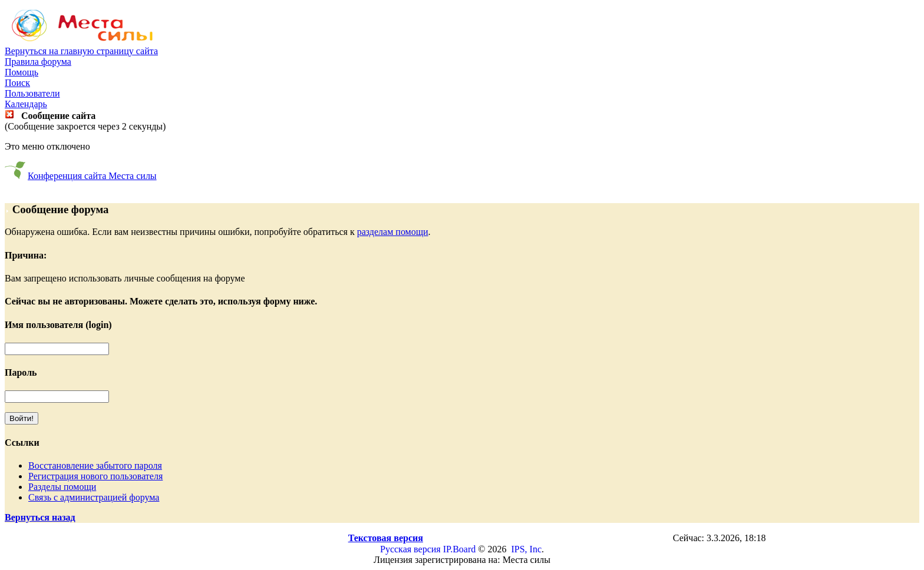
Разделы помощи (62, 487)
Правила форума (38, 62)
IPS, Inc (526, 549)
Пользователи (32, 93)
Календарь (26, 104)
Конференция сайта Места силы (92, 176)
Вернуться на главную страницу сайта (81, 51)
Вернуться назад (40, 517)
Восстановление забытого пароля (95, 465)
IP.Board (460, 549)
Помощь (22, 72)
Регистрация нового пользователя (95, 476)
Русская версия (410, 549)
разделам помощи (393, 232)
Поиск (17, 83)
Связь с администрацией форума (94, 497)
